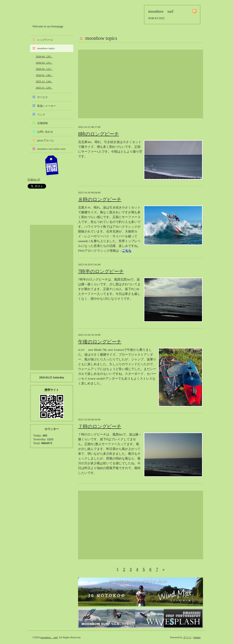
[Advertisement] (141, 84)
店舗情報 (43, 123)
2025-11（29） (44, 88)
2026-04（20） (44, 56)
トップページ (45, 40)
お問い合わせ (45, 132)
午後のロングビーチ (100, 342)
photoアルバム (46, 140)
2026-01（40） (44, 75)
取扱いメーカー (46, 106)
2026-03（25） (44, 63)
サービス (43, 97)
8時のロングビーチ (98, 134)
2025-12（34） (44, 81)
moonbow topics (46, 48)
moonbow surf (58, 14)
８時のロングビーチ (100, 199)
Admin (197, 637)
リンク (41, 114)
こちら (127, 251)
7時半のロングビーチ (101, 271)
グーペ (187, 637)
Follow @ (34, 179)
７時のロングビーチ (100, 426)
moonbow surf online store (51, 149)
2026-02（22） (44, 69)
